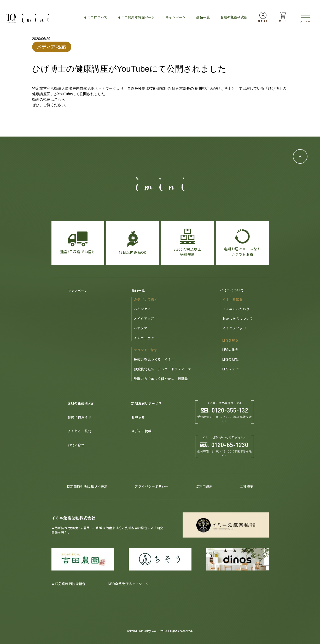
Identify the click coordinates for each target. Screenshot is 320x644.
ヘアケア (141, 328)
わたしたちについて (238, 318)
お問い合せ (76, 445)
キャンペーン (78, 290)
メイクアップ (144, 318)
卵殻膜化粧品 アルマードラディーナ (163, 369)
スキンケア (142, 309)
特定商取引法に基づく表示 (87, 486)
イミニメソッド (234, 328)
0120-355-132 (224, 410)
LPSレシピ (230, 369)
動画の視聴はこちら (49, 99)
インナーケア (144, 338)
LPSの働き (230, 350)
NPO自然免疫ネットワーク (128, 584)
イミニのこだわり (236, 309)
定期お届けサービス (146, 403)
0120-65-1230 (224, 444)
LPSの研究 (230, 359)
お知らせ (138, 417)
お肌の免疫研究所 (81, 403)
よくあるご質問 (79, 431)
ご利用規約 (204, 486)
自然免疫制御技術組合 (68, 584)
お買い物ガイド (79, 417)
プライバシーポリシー (152, 486)
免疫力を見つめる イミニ (154, 359)
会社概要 (247, 486)
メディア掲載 (141, 431)
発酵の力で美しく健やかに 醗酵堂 (161, 379)
